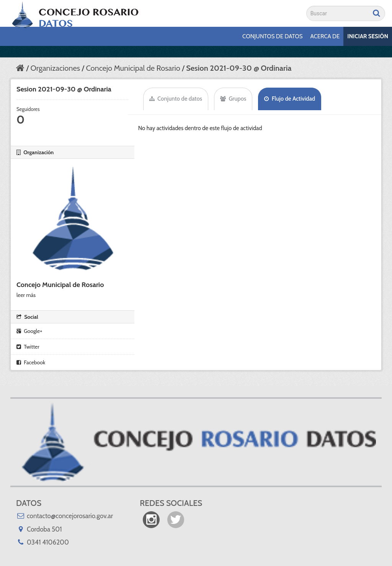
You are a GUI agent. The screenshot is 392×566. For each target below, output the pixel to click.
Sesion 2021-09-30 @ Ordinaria (239, 68)
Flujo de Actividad (290, 99)
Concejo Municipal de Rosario (133, 68)
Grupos (233, 99)
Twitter (28, 347)
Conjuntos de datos (272, 36)
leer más (26, 295)
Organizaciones (55, 68)
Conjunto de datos (176, 99)
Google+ (29, 331)
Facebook (31, 362)
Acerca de (325, 36)
